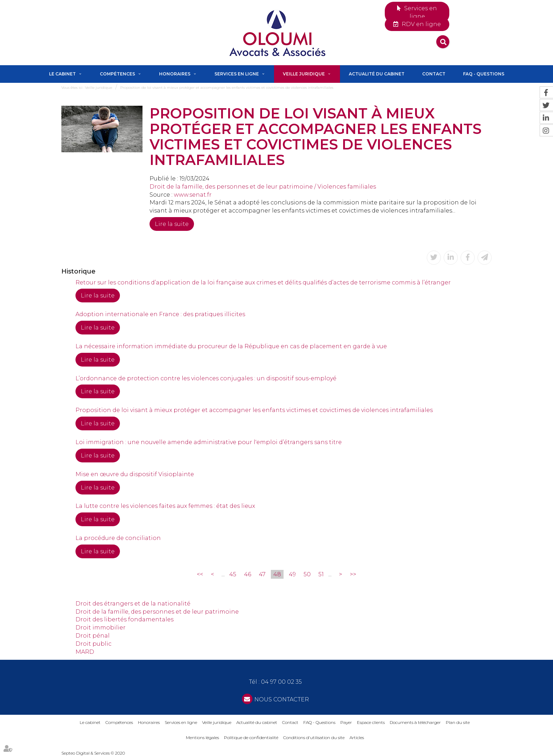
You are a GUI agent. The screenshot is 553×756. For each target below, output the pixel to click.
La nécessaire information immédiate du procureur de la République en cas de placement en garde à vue (231, 346)
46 (248, 574)
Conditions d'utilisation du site (314, 737)
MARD (85, 652)
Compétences (117, 74)
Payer (346, 722)
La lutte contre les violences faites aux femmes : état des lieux (165, 506)
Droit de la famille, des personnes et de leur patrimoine (157, 612)
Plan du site (458, 722)
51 (321, 574)
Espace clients (371, 722)
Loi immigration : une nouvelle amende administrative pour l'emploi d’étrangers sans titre (209, 442)
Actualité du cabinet (377, 74)
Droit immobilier (101, 628)
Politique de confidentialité (251, 737)
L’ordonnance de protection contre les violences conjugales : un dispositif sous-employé (206, 378)
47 (262, 574)
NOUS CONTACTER (282, 699)
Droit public (93, 644)
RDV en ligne (421, 24)
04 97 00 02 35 (281, 682)
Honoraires (175, 74)
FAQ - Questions (484, 74)
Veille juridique (304, 74)
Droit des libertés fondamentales (124, 619)
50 (307, 574)
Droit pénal (93, 636)
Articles (357, 737)
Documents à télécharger (415, 722)
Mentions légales (202, 737)
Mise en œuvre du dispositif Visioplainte (135, 474)
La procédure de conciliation (118, 538)
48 (277, 574)
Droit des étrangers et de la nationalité (133, 604)
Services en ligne (421, 12)
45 (233, 574)
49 (292, 574)
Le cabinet (62, 74)
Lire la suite (172, 224)
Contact (434, 74)
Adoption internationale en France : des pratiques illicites (160, 314)
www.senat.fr (193, 195)
